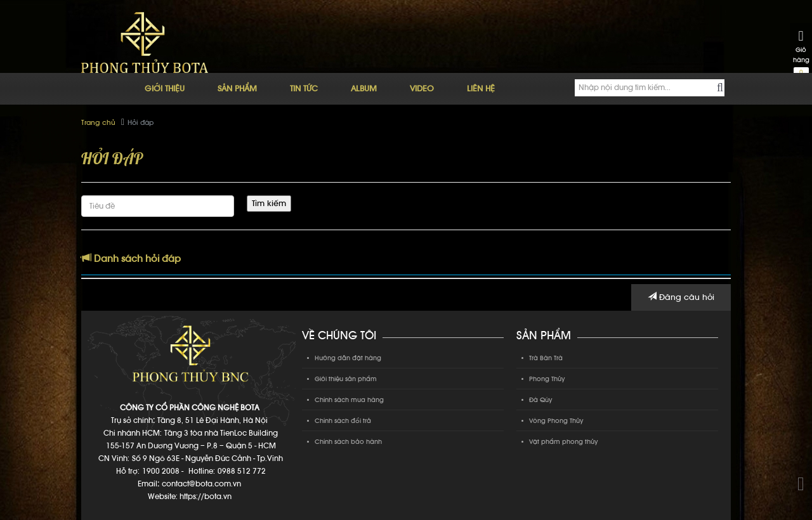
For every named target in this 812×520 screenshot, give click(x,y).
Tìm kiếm (269, 203)
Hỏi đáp (141, 122)
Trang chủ (98, 122)
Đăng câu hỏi (681, 297)
